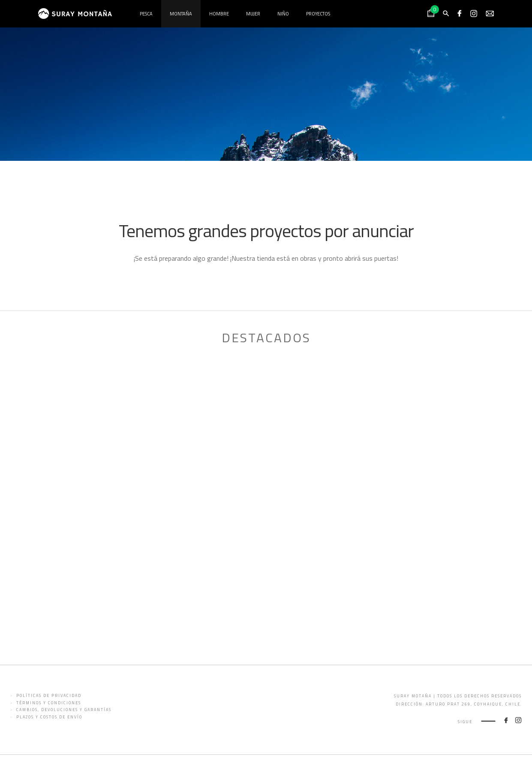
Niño (283, 14)
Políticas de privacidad (49, 695)
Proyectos (318, 14)
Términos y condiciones (49, 703)
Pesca (146, 14)
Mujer (253, 14)
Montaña (181, 14)
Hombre (219, 14)
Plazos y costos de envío (49, 717)
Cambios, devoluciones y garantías (64, 710)
